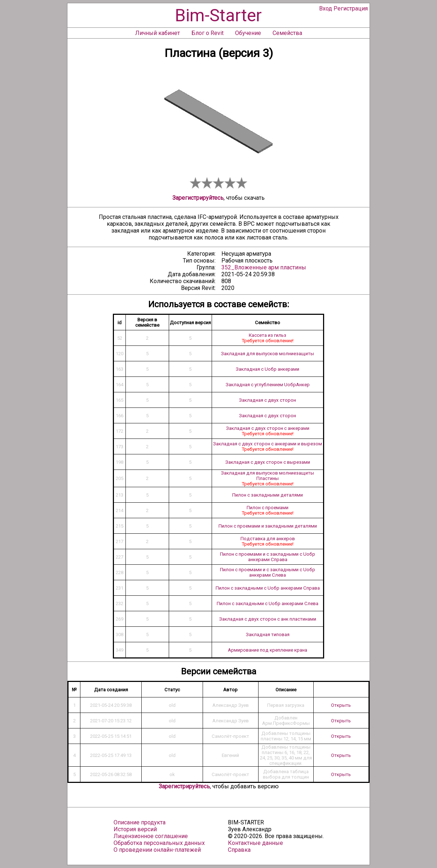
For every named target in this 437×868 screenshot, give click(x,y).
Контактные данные (255, 843)
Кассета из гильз (268, 335)
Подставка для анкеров (268, 539)
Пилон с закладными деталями (268, 495)
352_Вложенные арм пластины (264, 267)
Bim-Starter (218, 15)
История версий (135, 829)
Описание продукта (140, 822)
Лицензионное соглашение (151, 836)
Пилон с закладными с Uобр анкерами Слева (268, 603)
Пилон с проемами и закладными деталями (268, 526)
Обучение (248, 33)
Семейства (287, 33)
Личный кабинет (158, 33)
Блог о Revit (208, 33)
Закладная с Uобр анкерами (268, 369)
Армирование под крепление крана (268, 650)
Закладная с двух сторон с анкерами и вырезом (268, 444)
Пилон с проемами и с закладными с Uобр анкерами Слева (268, 572)
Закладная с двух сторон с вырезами (268, 462)
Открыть (341, 705)
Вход (326, 8)
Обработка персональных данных (159, 843)
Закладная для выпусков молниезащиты (268, 354)
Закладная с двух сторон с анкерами (268, 428)
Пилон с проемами (268, 508)
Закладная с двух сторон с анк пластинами (268, 619)
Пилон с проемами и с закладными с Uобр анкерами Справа (268, 557)
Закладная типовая (268, 635)
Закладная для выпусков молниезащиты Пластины (268, 476)
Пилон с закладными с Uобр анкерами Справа (268, 588)
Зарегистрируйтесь (198, 198)
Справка (239, 850)
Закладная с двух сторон (268, 400)
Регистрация (351, 8)
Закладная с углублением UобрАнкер (268, 385)
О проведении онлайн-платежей (157, 850)
